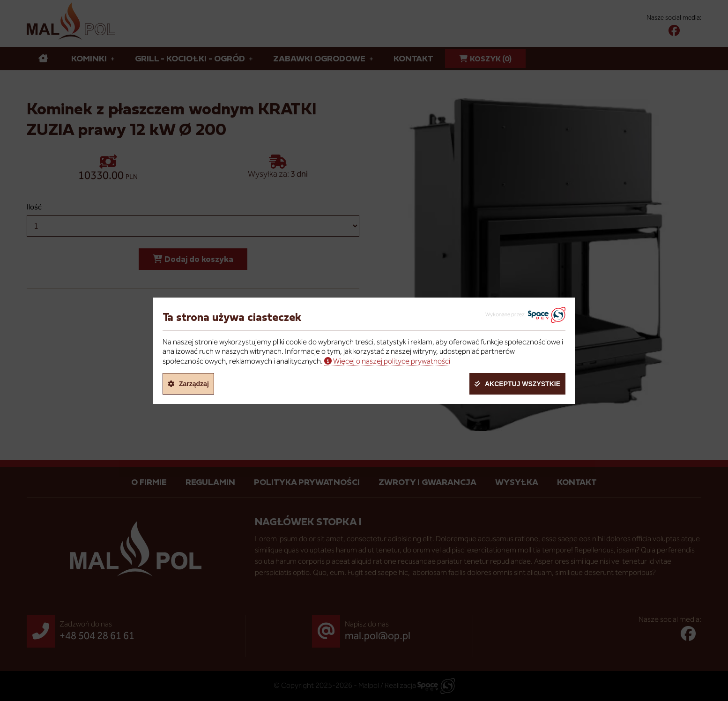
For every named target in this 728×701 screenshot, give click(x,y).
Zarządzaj (194, 384)
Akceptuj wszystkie (523, 384)
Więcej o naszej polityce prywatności (392, 361)
